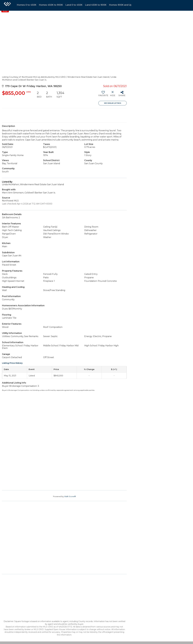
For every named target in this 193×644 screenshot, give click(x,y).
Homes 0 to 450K (27, 5)
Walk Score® (70, 496)
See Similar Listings (113, 103)
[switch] (103, 95)
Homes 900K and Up (120, 5)
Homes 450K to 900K (51, 5)
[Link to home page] (7, 5)
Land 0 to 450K (74, 5)
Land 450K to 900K (96, 5)
